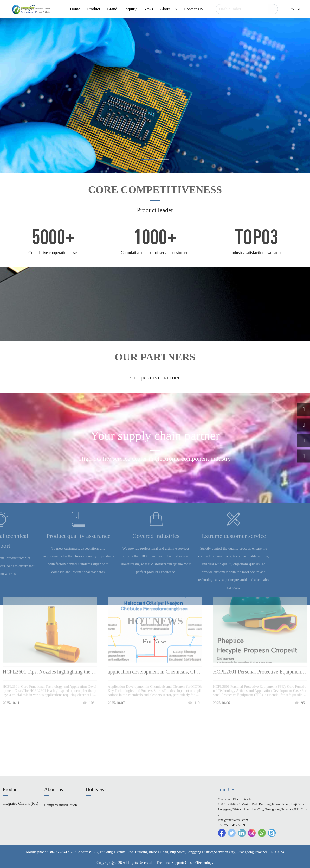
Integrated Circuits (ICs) (20, 804)
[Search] (247, 9)
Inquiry (130, 9)
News (148, 9)
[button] (148, 160)
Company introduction (60, 805)
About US (168, 9)
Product (94, 9)
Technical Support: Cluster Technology (185, 863)
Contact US (193, 9)
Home (75, 9)
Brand (112, 9)
